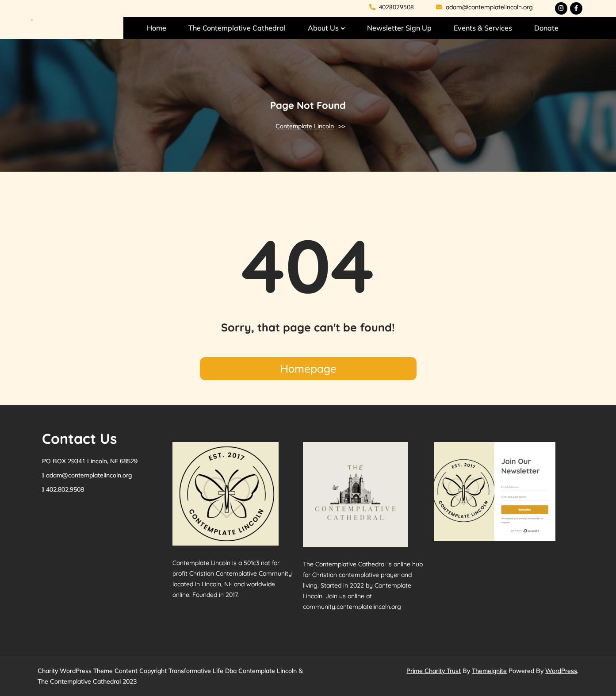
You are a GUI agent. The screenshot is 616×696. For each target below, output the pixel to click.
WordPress (561, 671)
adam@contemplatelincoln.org (484, 7)
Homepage (308, 368)
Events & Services (483, 28)
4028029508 (392, 7)
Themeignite (489, 671)
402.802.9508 (65, 489)
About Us (323, 28)
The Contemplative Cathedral (237, 28)
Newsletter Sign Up (399, 28)
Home (157, 28)
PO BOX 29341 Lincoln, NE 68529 (90, 461)
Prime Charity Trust (434, 671)
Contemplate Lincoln (305, 126)
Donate (546, 28)
